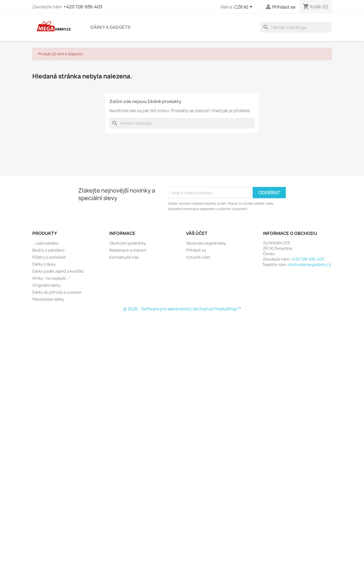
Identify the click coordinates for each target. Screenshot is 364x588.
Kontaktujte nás (124, 257)
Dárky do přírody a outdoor (57, 292)
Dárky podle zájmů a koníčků (58, 271)
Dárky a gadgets (110, 27)
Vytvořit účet (198, 257)
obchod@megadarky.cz (309, 264)
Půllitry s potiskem (49, 257)
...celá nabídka (45, 243)
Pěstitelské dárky (48, 299)
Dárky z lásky (44, 264)
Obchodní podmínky (128, 243)
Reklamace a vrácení (128, 250)
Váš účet (197, 233)
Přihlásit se (196, 250)
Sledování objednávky (206, 243)
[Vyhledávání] (296, 27)
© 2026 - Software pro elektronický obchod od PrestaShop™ (182, 309)
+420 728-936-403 (83, 7)
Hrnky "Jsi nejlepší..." (51, 278)
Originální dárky (47, 285)
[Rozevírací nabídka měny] (244, 7)
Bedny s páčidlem (48, 250)
